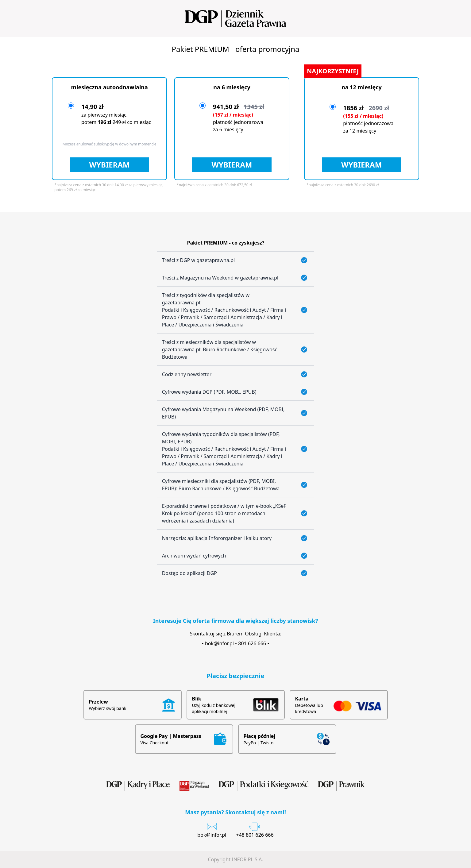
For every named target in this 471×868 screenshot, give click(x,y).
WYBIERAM (110, 165)
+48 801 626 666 (255, 835)
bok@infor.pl (219, 643)
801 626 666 (252, 643)
